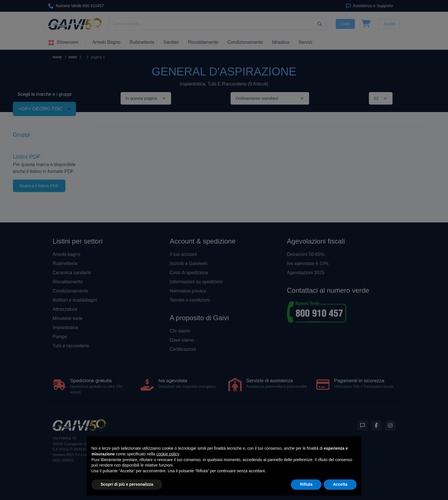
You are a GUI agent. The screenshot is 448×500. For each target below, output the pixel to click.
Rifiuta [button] (306, 484)
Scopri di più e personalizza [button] (127, 484)
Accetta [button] (340, 484)
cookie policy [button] (168, 454)
